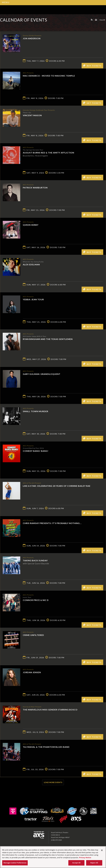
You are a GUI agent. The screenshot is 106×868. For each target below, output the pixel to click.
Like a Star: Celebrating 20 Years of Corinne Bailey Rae (57, 486)
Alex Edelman (31, 264)
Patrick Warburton (35, 187)
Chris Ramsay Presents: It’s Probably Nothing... (52, 523)
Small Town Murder (36, 411)
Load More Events (53, 782)
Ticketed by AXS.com (19, 26)
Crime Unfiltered (33, 635)
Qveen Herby (31, 225)
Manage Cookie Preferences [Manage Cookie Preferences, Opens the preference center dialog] (15, 863)
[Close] (102, 850)
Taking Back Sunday (35, 560)
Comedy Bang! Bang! (36, 451)
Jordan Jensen (32, 672)
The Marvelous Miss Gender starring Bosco (50, 709)
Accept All (76, 863)
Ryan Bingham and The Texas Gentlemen (48, 339)
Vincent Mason (32, 115)
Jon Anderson (32, 38)
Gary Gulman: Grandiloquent (42, 374)
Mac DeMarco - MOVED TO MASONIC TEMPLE (49, 76)
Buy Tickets (92, 66)
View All (102, 20)
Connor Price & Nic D (36, 600)
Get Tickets (92, 103)
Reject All (94, 863)
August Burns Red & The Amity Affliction (48, 152)
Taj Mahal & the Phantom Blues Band (46, 747)
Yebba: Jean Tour (33, 299)
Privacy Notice (85, 858)
